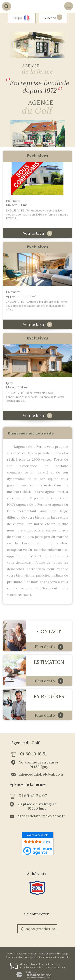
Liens (58, 957)
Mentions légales (28, 957)
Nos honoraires (46, 957)
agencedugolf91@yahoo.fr (41, 774)
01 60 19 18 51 (33, 754)
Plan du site (12, 957)
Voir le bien (37, 233)
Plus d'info (49, 647)
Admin (66, 957)
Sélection (50, 18)
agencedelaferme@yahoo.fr (41, 816)
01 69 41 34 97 (33, 796)
